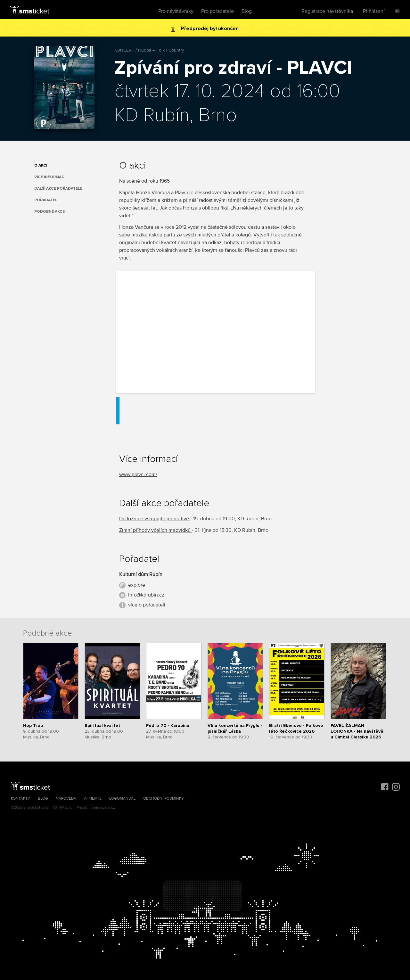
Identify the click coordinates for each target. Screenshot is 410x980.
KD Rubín (152, 116)
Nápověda (66, 799)
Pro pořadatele (217, 11)
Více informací (50, 177)
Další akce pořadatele (58, 189)
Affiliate (93, 799)
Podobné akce (49, 212)
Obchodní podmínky (164, 799)
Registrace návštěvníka (327, 11)
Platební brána (89, 807)
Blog (247, 11)
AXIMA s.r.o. (63, 807)
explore (137, 585)
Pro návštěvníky (176, 11)
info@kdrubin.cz (146, 595)
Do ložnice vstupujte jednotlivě (155, 519)
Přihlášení (374, 11)
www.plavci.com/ (138, 474)
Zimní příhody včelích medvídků (156, 530)
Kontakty (20, 799)
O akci (41, 165)
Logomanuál (122, 799)
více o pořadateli (147, 605)
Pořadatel (46, 200)
